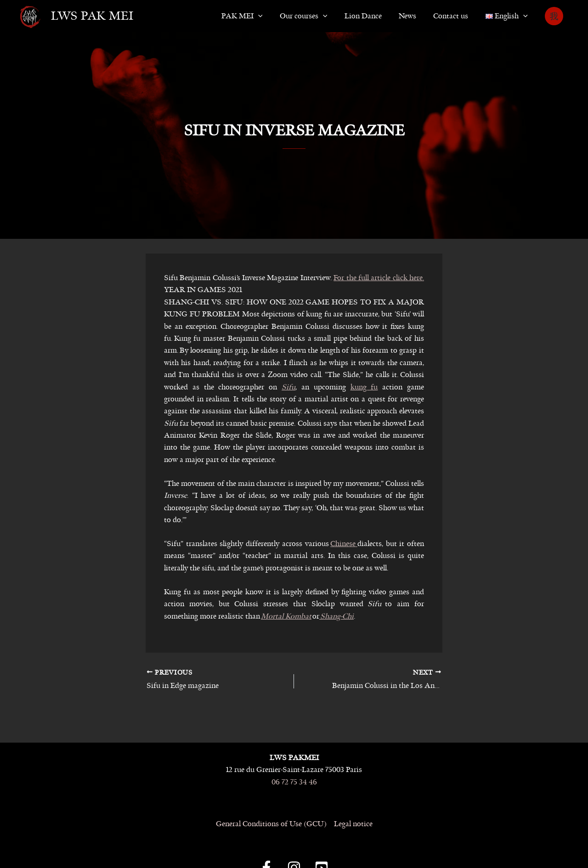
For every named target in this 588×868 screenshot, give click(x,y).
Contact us (457, 16)
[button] (274, 16)
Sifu (288, 387)
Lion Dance (374, 16)
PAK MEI (258, 16)
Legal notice (353, 824)
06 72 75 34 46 (294, 782)
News (416, 16)
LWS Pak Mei (92, 16)
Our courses (317, 16)
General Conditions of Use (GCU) (271, 824)
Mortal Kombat (286, 616)
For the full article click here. (379, 278)
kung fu (364, 387)
